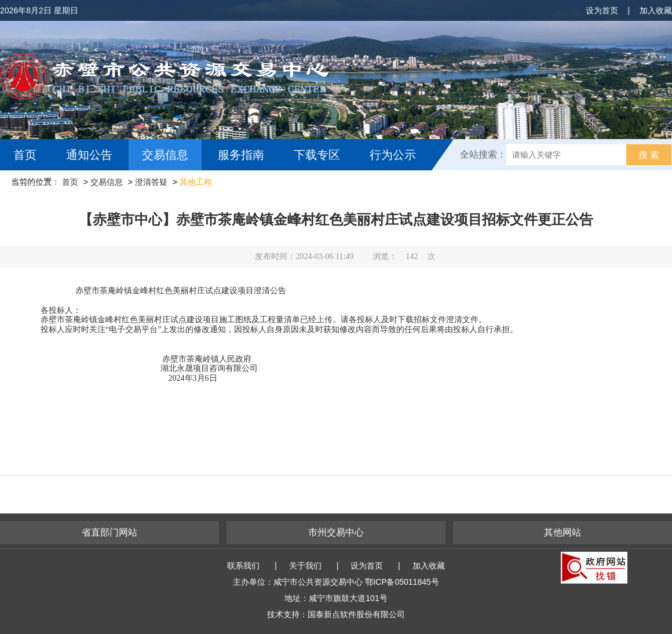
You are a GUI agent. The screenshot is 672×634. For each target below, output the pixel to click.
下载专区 (317, 155)
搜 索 (649, 155)
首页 (25, 155)
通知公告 (89, 155)
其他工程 (196, 182)
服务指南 (241, 155)
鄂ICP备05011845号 (402, 582)
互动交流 (39, 186)
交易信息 (165, 155)
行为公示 (393, 155)
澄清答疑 (151, 182)
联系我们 (243, 566)
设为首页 (602, 10)
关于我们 (305, 566)
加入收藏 (656, 10)
